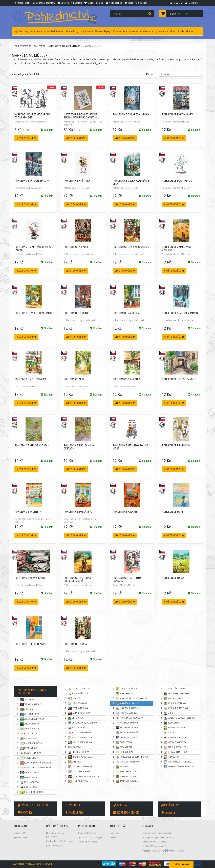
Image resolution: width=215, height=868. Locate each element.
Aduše (167, 733)
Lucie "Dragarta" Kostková (82, 777)
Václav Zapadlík (172, 699)
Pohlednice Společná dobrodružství (77, 579)
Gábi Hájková (27, 787)
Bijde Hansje (27, 748)
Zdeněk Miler (170, 723)
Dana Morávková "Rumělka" (34, 763)
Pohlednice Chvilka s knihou (131, 247)
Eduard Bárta (27, 778)
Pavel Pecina (122, 742)
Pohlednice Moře (173, 512)
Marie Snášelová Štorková (130, 699)
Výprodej (87, 31)
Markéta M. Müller (126, 704)
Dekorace (120, 31)
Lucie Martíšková (125, 689)
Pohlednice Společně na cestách (79, 447)
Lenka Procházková (78, 767)
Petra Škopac (123, 752)
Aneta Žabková (28, 724)
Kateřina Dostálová (78, 738)
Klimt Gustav (73, 747)
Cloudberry (26, 758)
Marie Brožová (124, 694)
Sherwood (121, 767)
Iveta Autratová (76, 708)
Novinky (72, 31)
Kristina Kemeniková (79, 757)
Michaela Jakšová (125, 723)
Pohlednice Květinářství (178, 115)
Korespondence (141, 31)
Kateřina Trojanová (78, 742)
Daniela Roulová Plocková (34, 768)
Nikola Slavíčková (173, 742)
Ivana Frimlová (76, 704)
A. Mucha (25, 709)
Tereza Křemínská (125, 781)
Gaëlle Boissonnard (30, 792)
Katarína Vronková (78, 733)
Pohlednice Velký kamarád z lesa (131, 182)
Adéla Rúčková (28, 714)
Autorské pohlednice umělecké (64, 46)
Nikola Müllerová (125, 738)
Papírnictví (166, 31)
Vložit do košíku (26, 138)
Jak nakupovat (21, 837)
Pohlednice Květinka (77, 181)
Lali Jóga (73, 762)
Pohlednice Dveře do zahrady (33, 313)
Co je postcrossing (87, 833)
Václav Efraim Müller (175, 694)
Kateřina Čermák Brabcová (177, 767)
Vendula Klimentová (174, 708)
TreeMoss (25, 700)
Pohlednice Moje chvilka (30, 379)
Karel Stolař (75, 728)
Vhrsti (167, 713)
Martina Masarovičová (128, 718)
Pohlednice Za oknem (126, 313)
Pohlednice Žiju (74, 379)
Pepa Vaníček (122, 747)
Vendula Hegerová (173, 704)
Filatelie (185, 31)
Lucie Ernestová (77, 781)
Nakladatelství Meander (176, 762)
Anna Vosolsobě (29, 729)
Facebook (115, 837)
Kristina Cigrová (77, 752)
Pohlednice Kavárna (125, 512)
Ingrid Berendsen (173, 728)
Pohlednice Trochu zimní (30, 644)
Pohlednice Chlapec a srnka (131, 115)
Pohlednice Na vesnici (127, 379)
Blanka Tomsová (29, 753)
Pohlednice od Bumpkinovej (130, 757)
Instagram (115, 833)
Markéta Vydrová (125, 713)
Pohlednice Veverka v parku (180, 313)
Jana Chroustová (77, 713)
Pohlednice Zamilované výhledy (177, 248)
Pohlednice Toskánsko (78, 512)
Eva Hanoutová (28, 782)
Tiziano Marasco (29, 705)
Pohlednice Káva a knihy (30, 578)
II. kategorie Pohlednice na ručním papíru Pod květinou (81, 116)
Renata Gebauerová (126, 762)
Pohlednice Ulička (75, 644)
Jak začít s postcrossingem (91, 837)
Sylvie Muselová (124, 777)
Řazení (150, 74)
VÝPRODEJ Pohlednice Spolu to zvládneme (32, 116)
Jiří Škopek (74, 718)
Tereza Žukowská (173, 689)
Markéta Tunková (125, 708)
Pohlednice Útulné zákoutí (179, 379)
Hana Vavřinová (76, 694)
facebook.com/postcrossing (60, 841)
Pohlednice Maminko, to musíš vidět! (132, 447)
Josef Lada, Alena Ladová (81, 723)
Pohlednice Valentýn (28, 512)
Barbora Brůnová (29, 743)
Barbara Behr (27, 739)
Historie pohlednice (88, 842)
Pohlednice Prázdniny (176, 446)
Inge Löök (73, 699)
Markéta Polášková (174, 738)
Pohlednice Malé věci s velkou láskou (34, 248)
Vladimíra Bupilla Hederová (178, 718)
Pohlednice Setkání (76, 313)
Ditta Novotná (28, 773)
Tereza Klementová (174, 752)
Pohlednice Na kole (76, 247)
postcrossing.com (55, 845)
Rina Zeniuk (170, 757)
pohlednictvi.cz (23, 46)
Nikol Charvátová (125, 733)
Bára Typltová (28, 734)
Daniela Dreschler (173, 747)
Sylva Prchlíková (125, 772)
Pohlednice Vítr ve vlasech (32, 446)
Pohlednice (53, 31)
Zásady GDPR (21, 833)
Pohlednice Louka (173, 578)
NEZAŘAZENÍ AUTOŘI (125, 728)
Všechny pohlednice (29, 31)
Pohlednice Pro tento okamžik (127, 579)
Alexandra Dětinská (30, 719)
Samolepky (103, 31)
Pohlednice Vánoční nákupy (32, 181)
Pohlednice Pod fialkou (177, 181)
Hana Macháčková (78, 689)
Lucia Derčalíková (77, 772)
